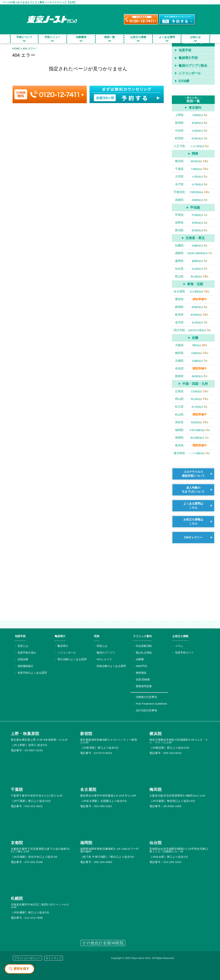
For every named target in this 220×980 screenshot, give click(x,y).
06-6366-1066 (172, 806)
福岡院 (86, 843)
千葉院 (17, 790)
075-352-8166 (34, 862)
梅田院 (155, 790)
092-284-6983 (103, 862)
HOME (16, 49)
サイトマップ (54, 958)
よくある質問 (167, 37)
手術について (24, 37)
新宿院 (86, 734)
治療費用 (81, 37)
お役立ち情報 (138, 37)
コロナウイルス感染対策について (193, 474)
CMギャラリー (193, 537)
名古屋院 (88, 790)
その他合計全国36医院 (103, 943)
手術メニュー (52, 37)
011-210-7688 (34, 918)
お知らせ (195, 37)
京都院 (17, 843)
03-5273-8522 (103, 753)
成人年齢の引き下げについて (193, 490)
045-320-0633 (172, 753)
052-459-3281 (103, 806)
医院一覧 (110, 37)
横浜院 (155, 734)
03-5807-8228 (34, 750)
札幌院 (17, 898)
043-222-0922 (34, 806)
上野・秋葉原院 (25, 734)
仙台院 (155, 843)
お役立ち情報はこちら (193, 521)
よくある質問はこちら (193, 505)
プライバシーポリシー (27, 958)
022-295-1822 (172, 862)
